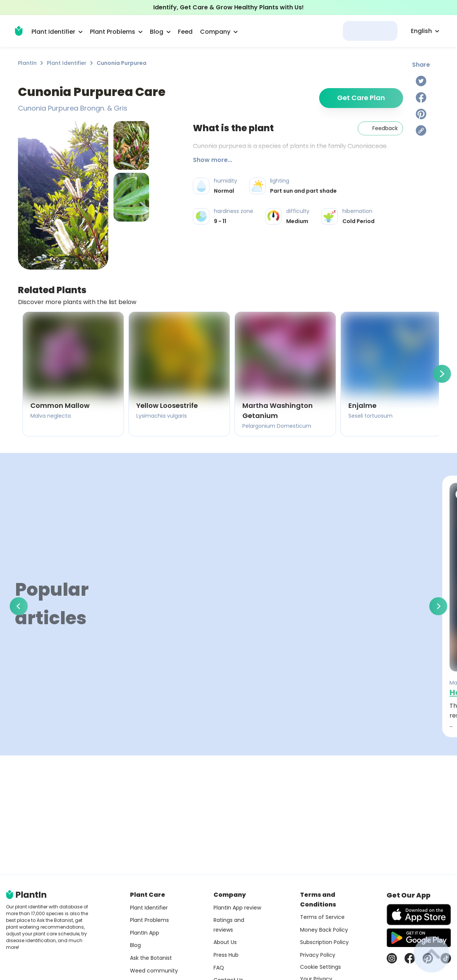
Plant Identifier (67, 63)
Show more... (213, 160)
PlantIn (27, 63)
